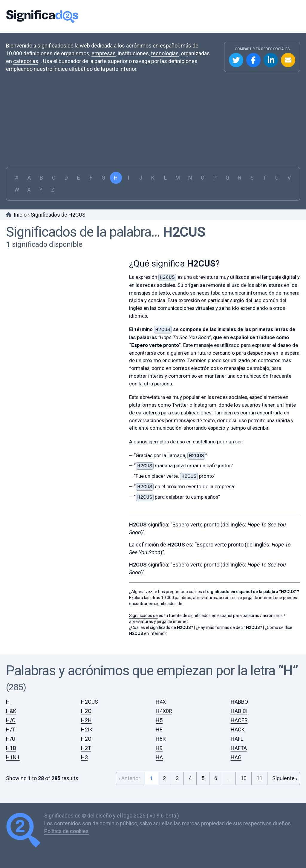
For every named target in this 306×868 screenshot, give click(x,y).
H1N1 (13, 757)
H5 (159, 720)
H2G (86, 711)
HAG (236, 757)
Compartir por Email (288, 60)
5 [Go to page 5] (203, 778)
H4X (161, 702)
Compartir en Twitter (236, 60)
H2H (86, 720)
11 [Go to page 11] (259, 778)
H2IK (87, 730)
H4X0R (164, 711)
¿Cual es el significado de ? (161, 627)
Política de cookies (66, 831)
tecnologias (165, 53)
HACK (238, 730)
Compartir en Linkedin (271, 60)
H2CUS (184, 232)
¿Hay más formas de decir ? (229, 627)
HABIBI (239, 711)
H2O (86, 739)
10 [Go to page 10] (244, 778)
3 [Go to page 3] (177, 778)
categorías (26, 61)
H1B (11, 748)
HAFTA (239, 748)
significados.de (55, 46)
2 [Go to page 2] (164, 778)
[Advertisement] (153, 118)
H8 (159, 730)
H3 (84, 757)
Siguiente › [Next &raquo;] (285, 778)
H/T (11, 730)
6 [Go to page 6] (216, 778)
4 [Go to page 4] (190, 778)
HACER (239, 720)
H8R (161, 739)
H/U (11, 739)
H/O (11, 720)
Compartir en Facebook (253, 60)
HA (159, 757)
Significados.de (42, 16)
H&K (11, 711)
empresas (104, 53)
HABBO (239, 702)
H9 (159, 748)
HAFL (237, 739)
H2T (86, 748)
